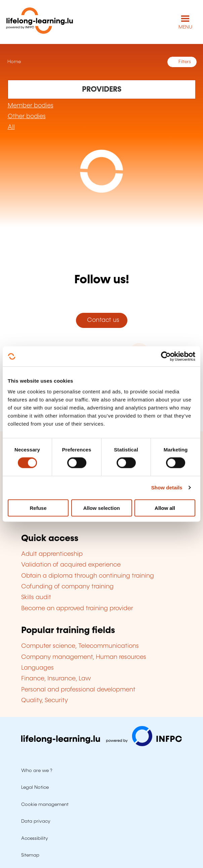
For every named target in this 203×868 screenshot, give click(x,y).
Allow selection (101, 508)
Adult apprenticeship (52, 554)
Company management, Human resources (84, 657)
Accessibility (35, 838)
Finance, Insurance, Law (56, 679)
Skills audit (36, 597)
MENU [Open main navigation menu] (185, 27)
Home (13, 62)
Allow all (165, 508)
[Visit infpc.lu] (101, 744)
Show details (167, 488)
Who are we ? (37, 771)
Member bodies (31, 106)
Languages (37, 668)
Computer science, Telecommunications (80, 646)
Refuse (38, 508)
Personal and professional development (78, 690)
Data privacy (36, 821)
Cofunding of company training (67, 587)
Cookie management (45, 805)
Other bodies (27, 116)
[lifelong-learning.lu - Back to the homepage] (40, 22)
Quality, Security (45, 701)
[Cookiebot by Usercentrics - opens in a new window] (166, 356)
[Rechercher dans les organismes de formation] (102, 89)
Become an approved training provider (77, 609)
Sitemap (30, 855)
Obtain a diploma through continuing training (88, 576)
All (11, 127)
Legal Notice (35, 787)
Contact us (101, 320)
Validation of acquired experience (71, 565)
